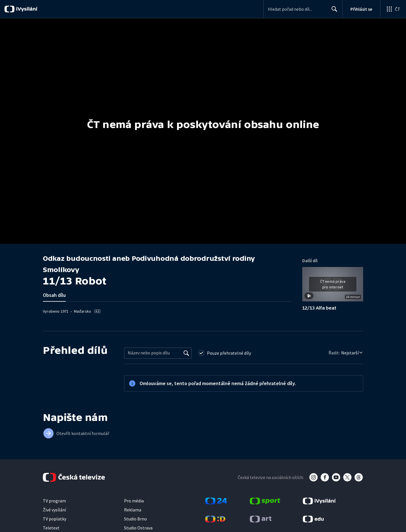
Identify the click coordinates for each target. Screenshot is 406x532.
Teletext (51, 528)
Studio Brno (135, 519)
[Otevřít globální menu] (393, 9)
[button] (333, 286)
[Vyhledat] (186, 353)
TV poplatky (55, 519)
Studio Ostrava (138, 528)
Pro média (134, 501)
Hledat (333, 11)
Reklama (133, 510)
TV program (54, 501)
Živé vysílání (54, 510)
